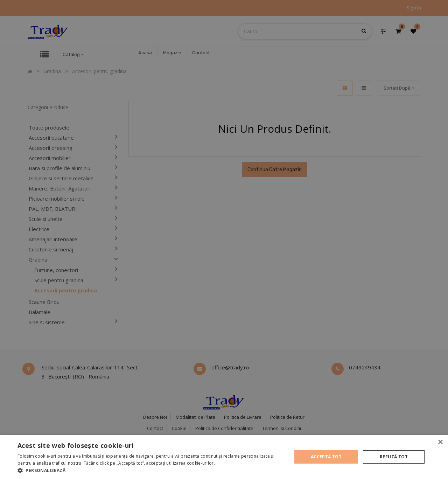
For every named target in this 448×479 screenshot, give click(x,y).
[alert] (224, 239)
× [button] (440, 442)
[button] (151, 470)
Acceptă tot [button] (326, 457)
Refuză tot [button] (394, 457)
